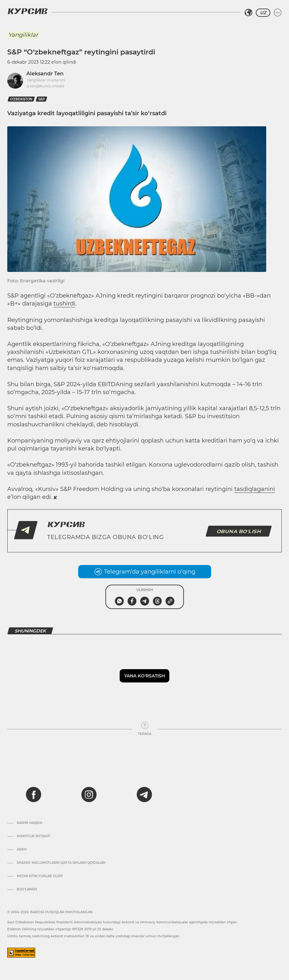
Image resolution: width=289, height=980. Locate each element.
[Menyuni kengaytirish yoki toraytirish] (278, 13)
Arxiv (22, 850)
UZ (263, 13)
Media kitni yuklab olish (40, 876)
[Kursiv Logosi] (28, 11)
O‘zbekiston (21, 99)
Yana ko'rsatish (144, 676)
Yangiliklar (23, 35)
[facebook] (34, 795)
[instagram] (89, 795)
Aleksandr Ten (45, 74)
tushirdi (64, 304)
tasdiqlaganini (255, 489)
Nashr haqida (29, 823)
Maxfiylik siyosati (33, 836)
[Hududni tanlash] (248, 13)
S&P (41, 99)
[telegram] (144, 795)
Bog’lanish (27, 889)
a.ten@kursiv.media (45, 86)
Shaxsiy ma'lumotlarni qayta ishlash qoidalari (61, 863)
